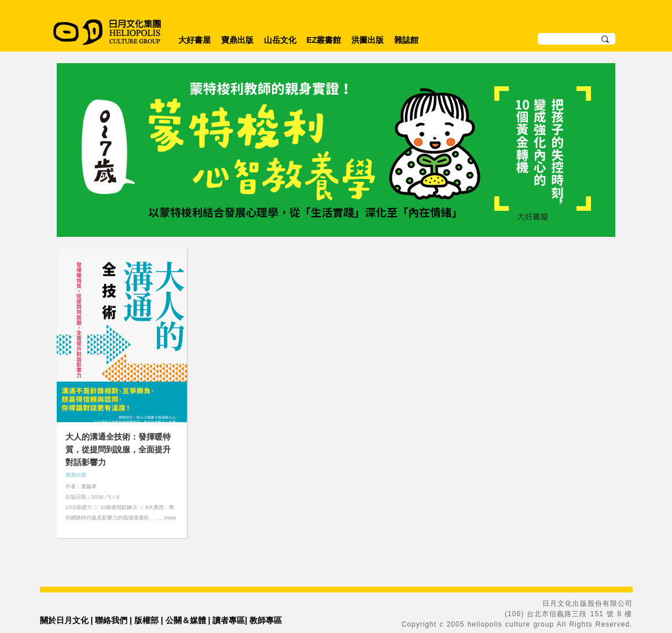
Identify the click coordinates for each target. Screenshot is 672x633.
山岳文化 (280, 40)
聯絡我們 (111, 620)
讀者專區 (229, 620)
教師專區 (266, 620)
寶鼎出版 (237, 40)
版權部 (146, 620)
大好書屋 (194, 40)
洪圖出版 (368, 40)
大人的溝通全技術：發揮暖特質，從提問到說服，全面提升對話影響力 (118, 449)
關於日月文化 (64, 620)
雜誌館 (406, 40)
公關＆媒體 (186, 620)
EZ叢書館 (324, 40)
